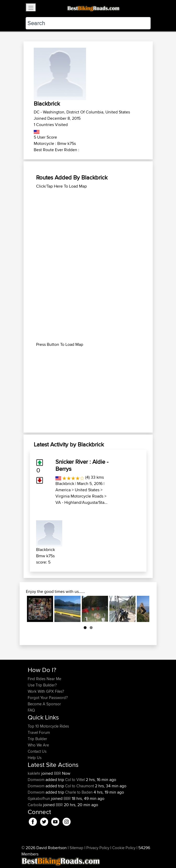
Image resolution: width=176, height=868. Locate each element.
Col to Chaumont (80, 786)
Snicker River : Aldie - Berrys (82, 465)
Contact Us (37, 751)
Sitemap (76, 848)
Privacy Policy (98, 848)
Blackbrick (65, 484)
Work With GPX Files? (46, 691)
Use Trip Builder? (42, 685)
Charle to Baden (79, 792)
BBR (57, 773)
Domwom (37, 780)
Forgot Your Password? (48, 698)
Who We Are (38, 745)
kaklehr (35, 773)
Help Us (35, 758)
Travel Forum (39, 732)
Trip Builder (37, 739)
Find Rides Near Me (44, 679)
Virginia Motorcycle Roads (79, 496)
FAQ (31, 710)
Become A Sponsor (44, 704)
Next (141, 609)
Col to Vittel (75, 780)
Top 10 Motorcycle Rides (48, 726)
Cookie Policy (124, 848)
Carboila (35, 805)
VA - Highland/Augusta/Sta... (81, 502)
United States (87, 490)
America (63, 490)
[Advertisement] (88, 226)
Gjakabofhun (39, 798)
